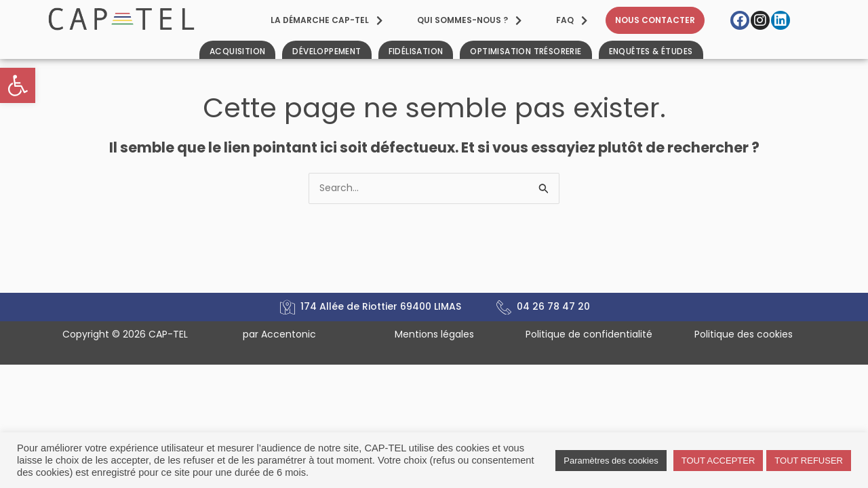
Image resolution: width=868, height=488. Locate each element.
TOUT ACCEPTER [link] (718, 461)
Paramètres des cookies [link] (611, 461)
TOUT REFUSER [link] (809, 461)
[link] (18, 85)
